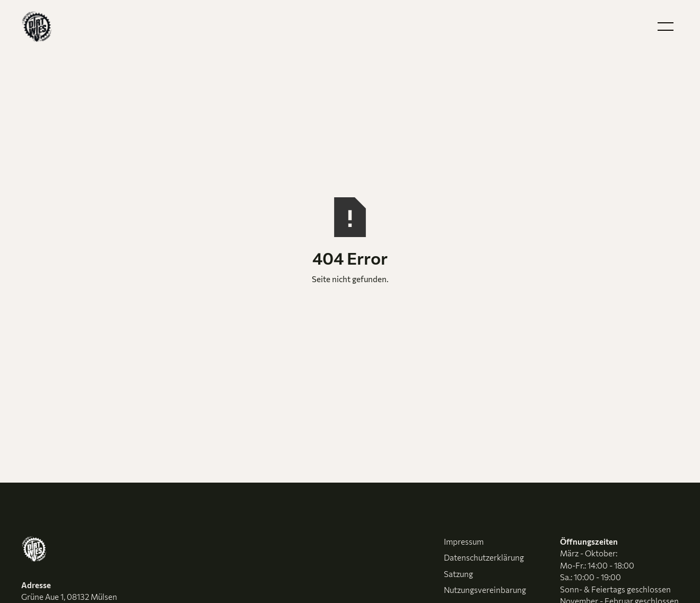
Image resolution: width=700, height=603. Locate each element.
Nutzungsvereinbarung (485, 590)
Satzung (458, 574)
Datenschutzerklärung (484, 557)
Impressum (464, 541)
